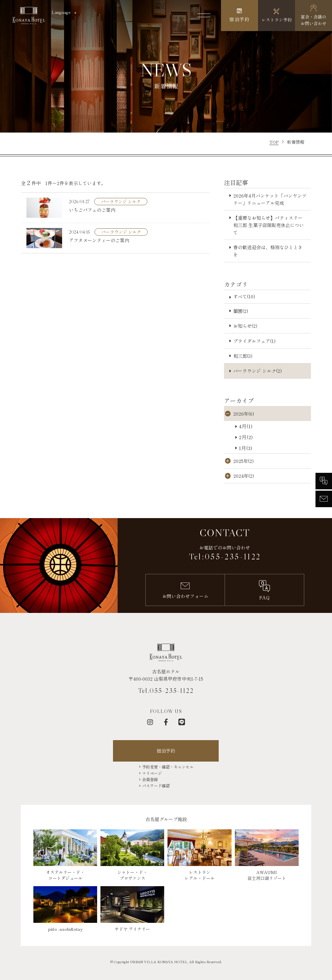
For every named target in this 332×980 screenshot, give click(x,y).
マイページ (152, 773)
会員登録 (150, 779)
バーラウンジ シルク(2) (258, 371)
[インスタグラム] (150, 722)
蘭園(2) (241, 311)
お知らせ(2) (245, 326)
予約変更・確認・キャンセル (168, 767)
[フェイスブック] (166, 722)
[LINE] (182, 722)
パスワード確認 (156, 786)
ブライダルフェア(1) (254, 341)
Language (61, 12)
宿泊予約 (166, 751)
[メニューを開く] (204, 16)
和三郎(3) (243, 356)
